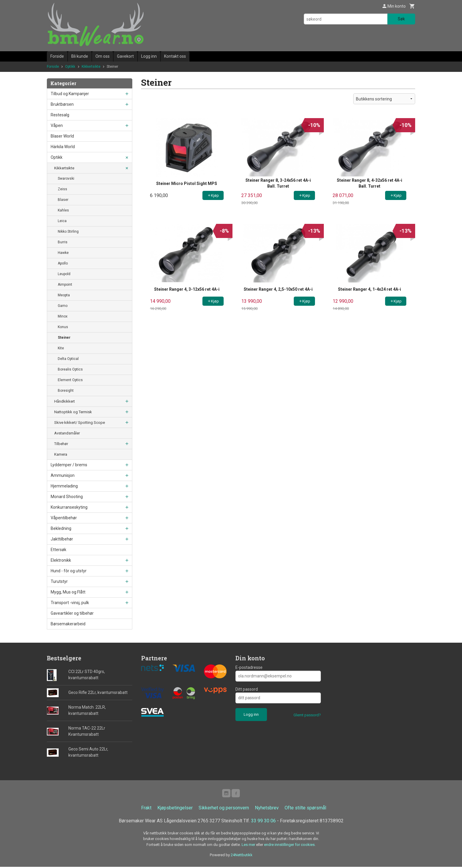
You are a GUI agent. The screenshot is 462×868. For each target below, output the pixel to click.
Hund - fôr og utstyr (69, 571)
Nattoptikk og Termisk (73, 412)
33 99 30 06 (263, 822)
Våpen (57, 125)
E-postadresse (249, 667)
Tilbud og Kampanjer (70, 94)
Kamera (61, 454)
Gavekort (125, 56)
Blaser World (62, 136)
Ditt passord (247, 689)
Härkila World (63, 147)
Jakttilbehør (62, 539)
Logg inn (149, 56)
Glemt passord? (307, 715)
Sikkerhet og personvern (224, 809)
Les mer (249, 846)
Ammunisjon (63, 475)
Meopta (64, 295)
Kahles (63, 210)
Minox (63, 316)
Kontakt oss (175, 56)
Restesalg (60, 115)
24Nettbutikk (242, 856)
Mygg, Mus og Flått (68, 592)
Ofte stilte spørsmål (305, 809)
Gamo (63, 306)
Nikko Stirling (68, 232)
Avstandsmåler (67, 433)
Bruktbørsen (62, 104)
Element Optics (70, 380)
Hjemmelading (64, 486)
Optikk (57, 157)
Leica (62, 221)
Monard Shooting (67, 497)
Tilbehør (61, 444)
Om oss (103, 56)
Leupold (64, 274)
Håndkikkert (65, 401)
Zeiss (62, 189)
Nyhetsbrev (267, 809)
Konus (63, 327)
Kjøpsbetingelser (175, 809)
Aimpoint (65, 285)
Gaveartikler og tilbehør (72, 613)
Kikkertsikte (64, 168)
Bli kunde (80, 56)
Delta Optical (68, 359)
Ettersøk (58, 550)
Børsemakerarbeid (68, 624)
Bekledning (61, 528)
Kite (61, 348)
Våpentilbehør (64, 518)
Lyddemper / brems (69, 465)
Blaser (63, 200)
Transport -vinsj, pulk (70, 603)
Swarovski (66, 178)
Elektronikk (61, 560)
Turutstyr (59, 581)
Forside (57, 56)
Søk (401, 19)
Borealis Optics (70, 369)
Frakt (146, 809)
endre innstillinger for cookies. (290, 846)
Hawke (63, 253)
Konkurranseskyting (69, 507)
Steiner (64, 338)
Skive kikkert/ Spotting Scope (80, 423)
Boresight (66, 391)
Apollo (63, 263)
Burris (63, 242)
